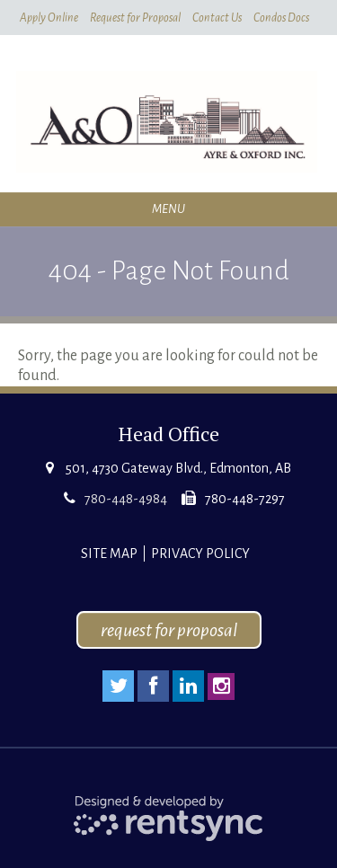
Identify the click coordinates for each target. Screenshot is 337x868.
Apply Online (49, 18)
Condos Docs (281, 18)
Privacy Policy (200, 554)
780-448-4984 (126, 499)
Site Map (109, 554)
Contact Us (217, 18)
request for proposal (169, 630)
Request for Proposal (135, 18)
